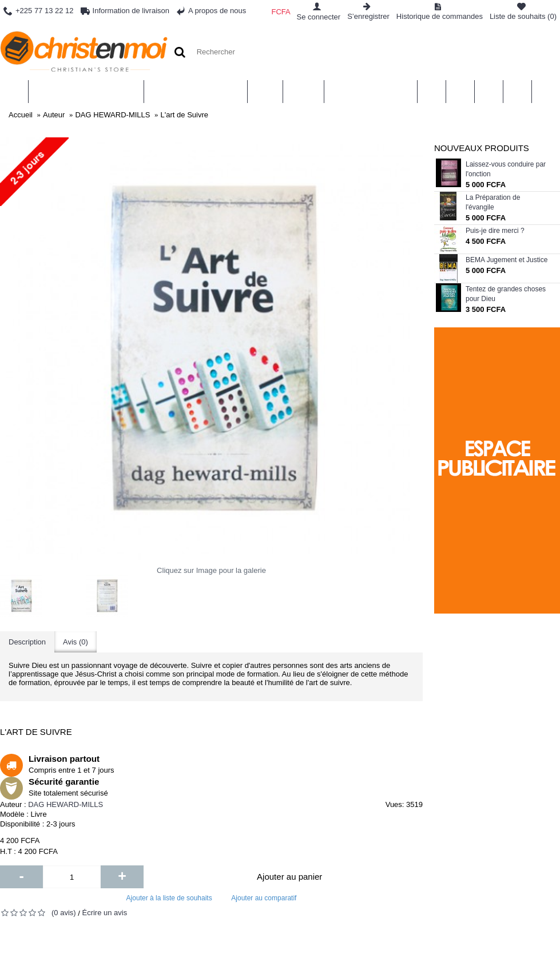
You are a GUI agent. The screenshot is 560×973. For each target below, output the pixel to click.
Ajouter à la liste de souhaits (169, 898)
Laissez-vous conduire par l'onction (506, 169)
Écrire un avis (104, 913)
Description (27, 642)
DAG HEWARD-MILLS (65, 804)
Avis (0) (76, 642)
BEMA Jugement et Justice (507, 260)
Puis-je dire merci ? (495, 231)
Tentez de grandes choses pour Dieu (506, 294)
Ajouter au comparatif (264, 898)
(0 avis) (64, 913)
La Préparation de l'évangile (493, 202)
